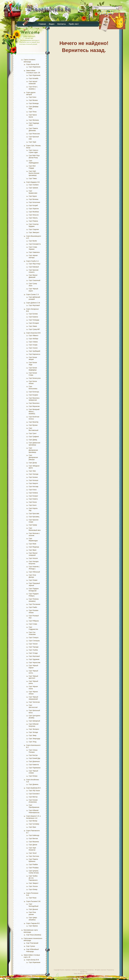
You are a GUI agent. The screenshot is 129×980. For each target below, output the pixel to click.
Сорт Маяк (32, 544)
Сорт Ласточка (34, 856)
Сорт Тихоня (33, 644)
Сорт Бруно (33, 196)
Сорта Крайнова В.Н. (34, 788)
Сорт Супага (31, 946)
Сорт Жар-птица (34, 264)
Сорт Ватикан (34, 199)
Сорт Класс (33, 490)
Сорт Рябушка (34, 621)
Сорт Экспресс (34, 729)
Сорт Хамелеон (34, 252)
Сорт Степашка (34, 641)
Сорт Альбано (34, 185)
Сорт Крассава (34, 514)
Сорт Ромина (33, 221)
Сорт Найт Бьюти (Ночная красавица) (34, 173)
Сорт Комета (33, 499)
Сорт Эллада (33, 732)
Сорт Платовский (32, 943)
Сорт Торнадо (34, 647)
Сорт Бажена (33, 317)
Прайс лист (74, 24)
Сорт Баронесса (34, 354)
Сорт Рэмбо (33, 607)
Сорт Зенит (33, 853)
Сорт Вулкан (33, 425)
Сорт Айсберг (34, 339)
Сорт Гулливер (34, 824)
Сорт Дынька (33, 909)
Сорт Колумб (33, 205)
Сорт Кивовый (34, 267)
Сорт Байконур (34, 835)
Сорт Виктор (33, 797)
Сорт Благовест (34, 794)
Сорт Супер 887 (34, 329)
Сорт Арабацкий (34, 351)
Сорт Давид (33, 440)
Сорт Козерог (33, 496)
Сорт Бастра (33, 755)
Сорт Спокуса (34, 638)
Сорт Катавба (34, 78)
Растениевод (90, 974)
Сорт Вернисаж (34, 406)
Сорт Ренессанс (34, 134)
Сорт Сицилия (34, 229)
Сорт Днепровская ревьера (33, 457)
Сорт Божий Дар (34, 758)
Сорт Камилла (34, 765)
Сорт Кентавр (34, 487)
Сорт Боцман (33, 395)
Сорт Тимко (33, 179)
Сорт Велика (33, 100)
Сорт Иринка (33, 926)
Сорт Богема (33, 314)
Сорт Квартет (33, 483)
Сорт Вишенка (34, 842)
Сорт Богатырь (34, 392)
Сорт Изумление (35, 67)
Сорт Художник (34, 659)
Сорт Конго (33, 505)
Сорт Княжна (33, 493)
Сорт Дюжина (34, 784)
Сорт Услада (33, 653)
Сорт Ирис (32, 827)
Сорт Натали (33, 558)
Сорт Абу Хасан (34, 791)
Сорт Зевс (32, 471)
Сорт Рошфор (34, 868)
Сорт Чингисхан (34, 702)
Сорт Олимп (33, 580)
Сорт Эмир (33, 735)
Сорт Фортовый (34, 305)
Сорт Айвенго (34, 336)
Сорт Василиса (34, 403)
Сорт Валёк (33, 241)
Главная (42, 24)
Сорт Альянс (33, 348)
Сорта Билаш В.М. (33, 64)
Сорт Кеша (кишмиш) (34, 935)
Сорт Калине (33, 477)
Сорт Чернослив (34, 663)
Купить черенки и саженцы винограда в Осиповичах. (77, 970)
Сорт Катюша (33, 480)
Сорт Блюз (33, 97)
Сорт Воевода (34, 103)
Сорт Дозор (33, 463)
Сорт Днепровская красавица (33, 450)
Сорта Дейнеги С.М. (33, 303)
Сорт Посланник (34, 604)
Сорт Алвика (33, 342)
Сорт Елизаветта (35, 244)
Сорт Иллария (34, 323)
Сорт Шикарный (34, 721)
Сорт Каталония (34, 202)
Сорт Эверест (34, 883)
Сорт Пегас (33, 112)
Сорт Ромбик (33, 865)
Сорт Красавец (34, 517)
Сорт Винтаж (33, 839)
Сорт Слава (33, 624)
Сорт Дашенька (34, 761)
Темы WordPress (79, 974)
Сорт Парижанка (35, 768)
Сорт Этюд (33, 742)
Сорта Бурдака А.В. (33, 182)
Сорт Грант (33, 433)
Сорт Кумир (33, 525)
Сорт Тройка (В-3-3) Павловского (33, 878)
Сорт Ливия (33, 326)
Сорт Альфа (33, 345)
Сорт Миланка (34, 120)
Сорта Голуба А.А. (33, 261)
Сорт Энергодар (34, 739)
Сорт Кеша (33, 898)
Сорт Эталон (33, 886)
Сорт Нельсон (34, 215)
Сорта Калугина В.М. (34, 333)
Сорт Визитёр (34, 422)
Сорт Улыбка (33, 650)
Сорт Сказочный (34, 280)
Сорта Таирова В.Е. (33, 923)
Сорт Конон (33, 502)
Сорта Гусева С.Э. (33, 294)
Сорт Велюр (33, 821)
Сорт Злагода (34, 474)
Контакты (62, 24)
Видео (52, 24)
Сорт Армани (33, 188)
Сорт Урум (32, 142)
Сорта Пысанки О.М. (33, 901)
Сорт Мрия (33, 550)
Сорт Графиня (34, 437)
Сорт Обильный (34, 572)
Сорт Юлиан (33, 776)
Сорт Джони (33, 845)
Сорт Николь (33, 218)
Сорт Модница (34, 547)
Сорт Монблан (34, 212)
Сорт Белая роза (35, 378)
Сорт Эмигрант (34, 232)
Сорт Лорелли (34, 209)
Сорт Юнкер (33, 889)
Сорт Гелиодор (34, 320)
